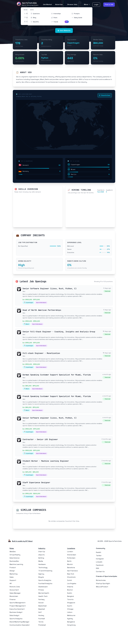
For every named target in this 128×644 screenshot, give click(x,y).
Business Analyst (16, 627)
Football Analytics (45, 598)
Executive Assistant (17, 624)
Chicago (70, 624)
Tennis (41, 636)
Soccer (41, 617)
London (70, 566)
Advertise (59, 4)
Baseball (42, 624)
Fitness (41, 604)
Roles (12, 563)
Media (41, 576)
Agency (41, 588)
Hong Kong (71, 640)
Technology (43, 582)
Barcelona (71, 582)
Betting (41, 573)
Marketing (13, 588)
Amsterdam (72, 569)
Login (96, 5)
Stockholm (71, 592)
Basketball (42, 620)
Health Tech (43, 611)
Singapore (71, 617)
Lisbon (70, 627)
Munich (70, 579)
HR (11, 598)
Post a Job (109, 4)
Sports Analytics (16, 633)
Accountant (14, 604)
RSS (97, 583)
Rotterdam (71, 573)
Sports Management (17, 617)
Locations (71, 563)
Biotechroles (101, 595)
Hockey (41, 630)
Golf (40, 627)
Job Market (47, 4)
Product (13, 582)
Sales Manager (15, 608)
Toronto (70, 614)
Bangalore (71, 636)
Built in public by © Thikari (22, 556)
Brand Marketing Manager (19, 636)
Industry (42, 563)
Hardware (42, 579)
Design (12, 585)
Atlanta (70, 601)
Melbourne (71, 630)
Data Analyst (14, 630)
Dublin (70, 608)
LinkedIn (99, 576)
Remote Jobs (15, 601)
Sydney (70, 633)
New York (71, 588)
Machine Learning (16, 579)
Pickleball (42, 640)
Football (42, 633)
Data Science (15, 573)
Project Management (18, 620)
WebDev (13, 566)
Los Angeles (72, 598)
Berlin (69, 576)
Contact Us (100, 586)
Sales (12, 592)
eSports (41, 569)
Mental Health (44, 608)
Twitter (99, 570)
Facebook (100, 580)
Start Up (42, 566)
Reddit (99, 567)
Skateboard (43, 601)
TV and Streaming (45, 585)
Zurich (70, 595)
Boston (70, 604)
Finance (13, 614)
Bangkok (71, 611)
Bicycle (41, 592)
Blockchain (14, 611)
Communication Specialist (20, 640)
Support (13, 595)
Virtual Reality (15, 569)
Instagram (100, 573)
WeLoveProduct (102, 601)
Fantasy (41, 614)
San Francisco (72, 585)
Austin (70, 620)
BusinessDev (14, 576)
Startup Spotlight (103, 598)
